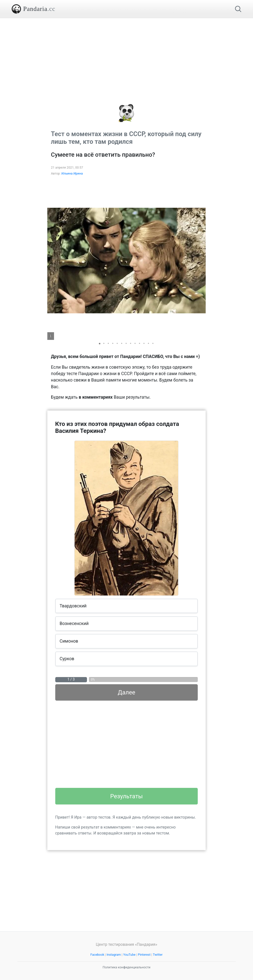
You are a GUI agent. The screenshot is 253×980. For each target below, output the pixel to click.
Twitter (158, 955)
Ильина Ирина (72, 173)
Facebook (97, 955)
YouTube (129, 955)
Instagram (114, 955)
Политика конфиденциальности (126, 967)
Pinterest (144, 955)
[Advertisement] (127, 53)
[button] (201, 261)
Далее (126, 692)
